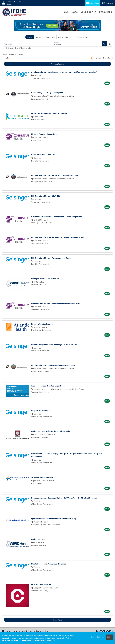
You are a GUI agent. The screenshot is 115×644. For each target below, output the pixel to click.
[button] (110, 44)
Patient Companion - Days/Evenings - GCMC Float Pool (55, 344)
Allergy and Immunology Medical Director (49, 113)
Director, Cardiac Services (42, 324)
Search (30, 37)
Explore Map (50, 37)
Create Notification (103, 58)
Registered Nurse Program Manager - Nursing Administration (58, 237)
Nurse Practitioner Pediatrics (44, 155)
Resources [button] (106, 12)
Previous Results (57, 64)
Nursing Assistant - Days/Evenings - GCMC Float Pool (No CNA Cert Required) (64, 72)
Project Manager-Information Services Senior (51, 431)
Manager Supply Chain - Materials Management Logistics (56, 303)
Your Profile (89, 12)
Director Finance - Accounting (44, 134)
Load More (58, 620)
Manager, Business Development (45, 279)
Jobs (75, 12)
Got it (109, 637)
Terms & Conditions (22, 631)
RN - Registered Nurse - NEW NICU (46, 196)
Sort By (6, 58)
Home (66, 12)
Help (6, 631)
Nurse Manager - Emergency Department (49, 93)
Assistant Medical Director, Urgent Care (48, 386)
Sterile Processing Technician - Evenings (49, 564)
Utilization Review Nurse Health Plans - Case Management (56, 217)
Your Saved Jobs (82, 37)
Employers (107, 3)
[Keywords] (28, 44)
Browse (39, 37)
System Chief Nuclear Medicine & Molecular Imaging (54, 518)
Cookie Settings (97, 637)
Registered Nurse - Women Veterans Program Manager (55, 175)
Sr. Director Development (42, 477)
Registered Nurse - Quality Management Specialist (53, 365)
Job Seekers (93, 3)
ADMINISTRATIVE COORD (42, 584)
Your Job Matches (65, 37)
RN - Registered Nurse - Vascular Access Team (51, 258)
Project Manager (38, 539)
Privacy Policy (41, 631)
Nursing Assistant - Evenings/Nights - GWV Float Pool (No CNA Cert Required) (64, 498)
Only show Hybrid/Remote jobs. (19, 48)
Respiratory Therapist (41, 410)
